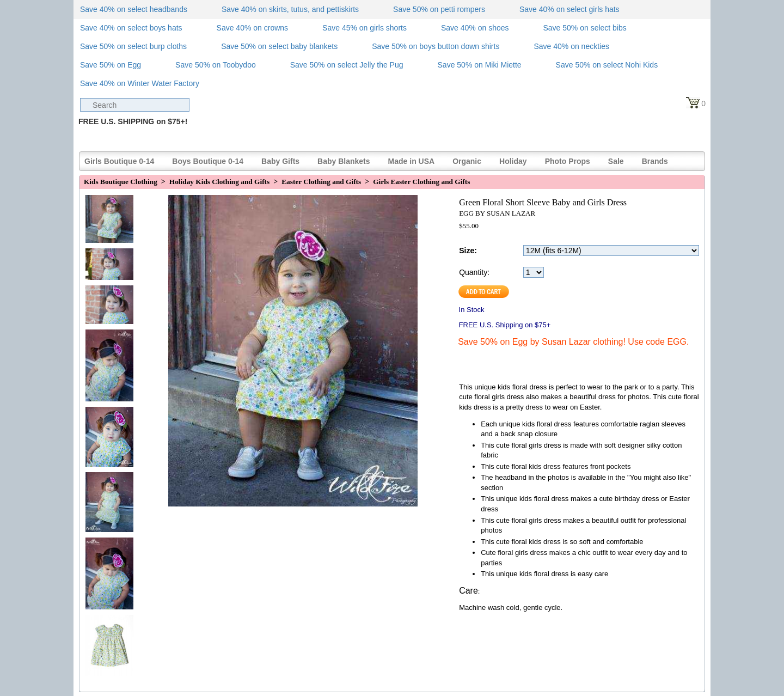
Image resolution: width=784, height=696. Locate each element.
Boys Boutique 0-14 (208, 161)
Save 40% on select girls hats (569, 9)
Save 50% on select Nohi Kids (607, 65)
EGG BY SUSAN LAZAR (497, 213)
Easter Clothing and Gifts (321, 182)
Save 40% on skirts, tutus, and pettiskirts (290, 9)
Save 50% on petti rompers (439, 9)
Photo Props (568, 161)
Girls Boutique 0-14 (119, 161)
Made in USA (412, 161)
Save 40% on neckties (571, 46)
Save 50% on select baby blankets (279, 46)
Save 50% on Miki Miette (480, 65)
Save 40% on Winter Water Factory (140, 83)
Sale (616, 161)
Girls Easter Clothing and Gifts (421, 182)
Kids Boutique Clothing (121, 182)
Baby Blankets (344, 161)
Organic (467, 161)
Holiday (513, 161)
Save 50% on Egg (111, 65)
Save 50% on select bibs (584, 28)
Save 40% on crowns (253, 28)
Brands (655, 161)
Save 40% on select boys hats (131, 28)
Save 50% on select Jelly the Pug (347, 65)
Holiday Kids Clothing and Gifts (219, 182)
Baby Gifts (280, 161)
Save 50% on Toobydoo (216, 65)
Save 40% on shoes (475, 28)
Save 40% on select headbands (134, 9)
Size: (468, 251)
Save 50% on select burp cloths (133, 46)
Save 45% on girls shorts (365, 28)
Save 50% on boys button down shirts (436, 46)
